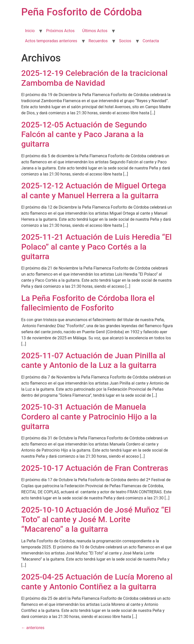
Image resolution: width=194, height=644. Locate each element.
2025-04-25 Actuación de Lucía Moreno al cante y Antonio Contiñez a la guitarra (97, 582)
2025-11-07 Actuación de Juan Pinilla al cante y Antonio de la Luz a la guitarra (93, 360)
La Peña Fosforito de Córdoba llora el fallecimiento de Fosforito (88, 303)
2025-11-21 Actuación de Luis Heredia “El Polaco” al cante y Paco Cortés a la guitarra (96, 247)
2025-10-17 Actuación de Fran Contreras (95, 468)
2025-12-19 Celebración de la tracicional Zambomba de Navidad (94, 78)
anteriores (33, 628)
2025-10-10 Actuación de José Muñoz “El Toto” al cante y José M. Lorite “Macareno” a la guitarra (96, 519)
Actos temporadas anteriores (51, 41)
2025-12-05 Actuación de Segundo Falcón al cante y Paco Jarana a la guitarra (84, 134)
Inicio (30, 31)
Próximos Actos (60, 31)
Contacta (151, 41)
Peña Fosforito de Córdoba (82, 12)
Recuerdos (98, 41)
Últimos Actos (95, 31)
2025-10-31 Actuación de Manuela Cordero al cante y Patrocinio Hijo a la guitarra (89, 417)
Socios (125, 41)
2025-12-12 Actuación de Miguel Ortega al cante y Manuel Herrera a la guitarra (94, 190)
